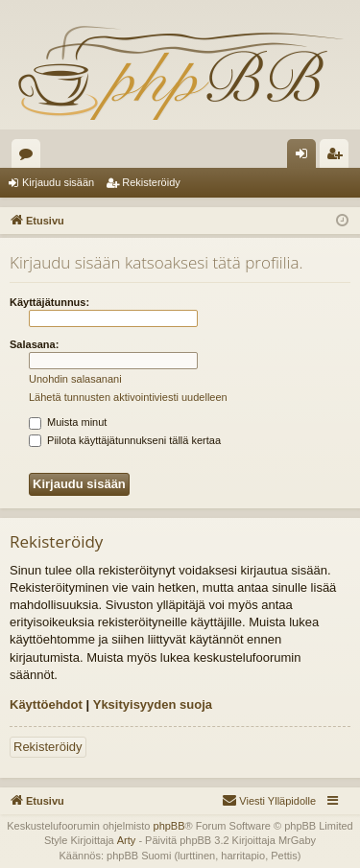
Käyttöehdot (46, 704)
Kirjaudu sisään (58, 182)
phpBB (169, 826)
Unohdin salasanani (75, 379)
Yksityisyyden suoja (153, 704)
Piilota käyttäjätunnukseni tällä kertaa (125, 440)
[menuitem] (269, 801)
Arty (127, 840)
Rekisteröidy (151, 182)
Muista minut (68, 422)
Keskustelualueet (30, 157)
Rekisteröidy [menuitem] (338, 157)
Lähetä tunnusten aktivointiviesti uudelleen (128, 397)
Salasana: (34, 344)
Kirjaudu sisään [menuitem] (306, 157)
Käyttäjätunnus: (49, 302)
